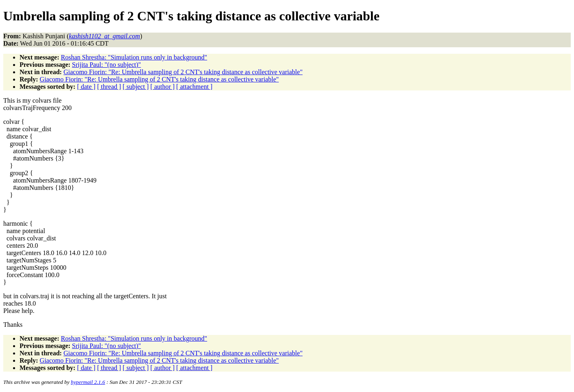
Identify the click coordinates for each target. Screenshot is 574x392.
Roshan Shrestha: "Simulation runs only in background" (134, 57)
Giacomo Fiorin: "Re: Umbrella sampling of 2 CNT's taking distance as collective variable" (183, 72)
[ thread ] (109, 87)
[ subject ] (136, 87)
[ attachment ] (194, 87)
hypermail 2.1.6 (88, 382)
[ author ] (163, 87)
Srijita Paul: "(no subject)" (107, 65)
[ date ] (86, 87)
